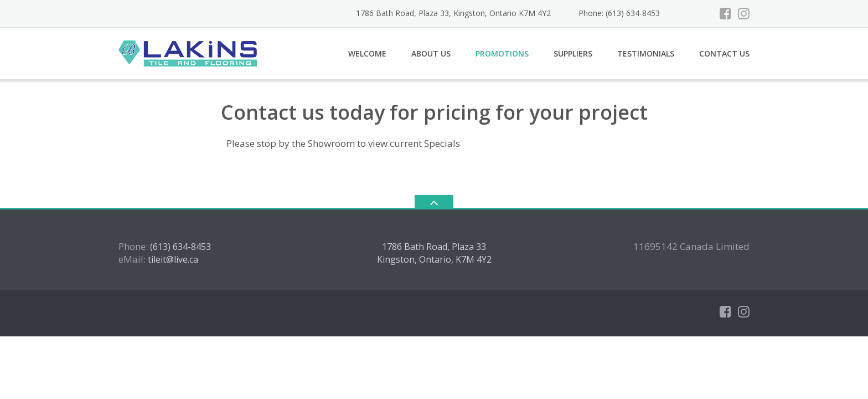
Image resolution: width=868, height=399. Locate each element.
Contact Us (724, 53)
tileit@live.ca (173, 259)
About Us (431, 53)
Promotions (502, 53)
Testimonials (646, 53)
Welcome (367, 53)
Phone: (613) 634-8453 (619, 13)
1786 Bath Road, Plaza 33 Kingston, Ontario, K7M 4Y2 (434, 253)
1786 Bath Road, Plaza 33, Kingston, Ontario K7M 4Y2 (453, 13)
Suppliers (573, 53)
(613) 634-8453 (180, 247)
